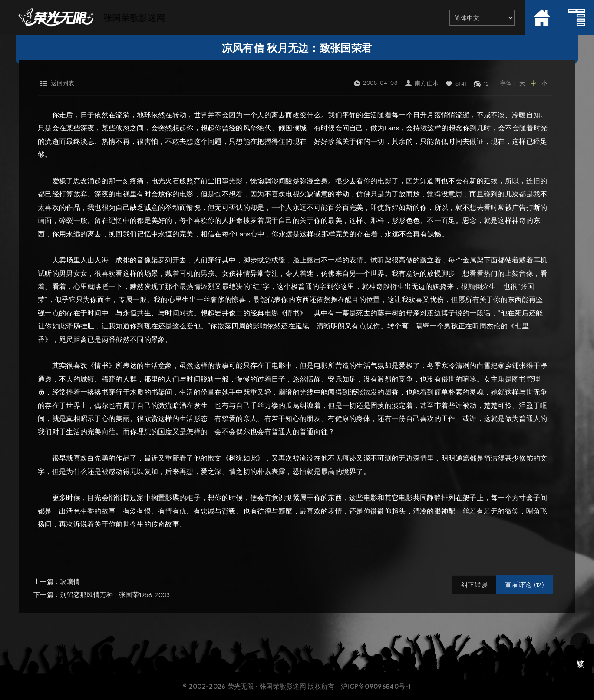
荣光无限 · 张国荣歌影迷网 (267, 687)
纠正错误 (474, 585)
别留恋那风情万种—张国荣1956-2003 (115, 595)
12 (487, 84)
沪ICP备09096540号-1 (376, 687)
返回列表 (63, 83)
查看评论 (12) (525, 585)
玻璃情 (70, 582)
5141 (461, 84)
